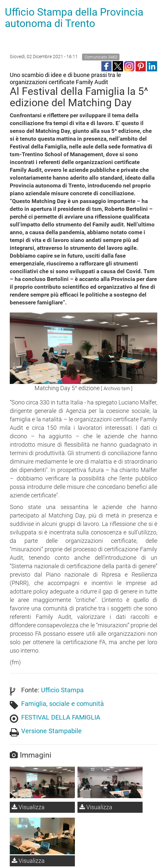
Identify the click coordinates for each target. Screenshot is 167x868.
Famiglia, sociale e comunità (63, 704)
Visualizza (28, 807)
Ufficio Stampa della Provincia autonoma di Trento (74, 18)
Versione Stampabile (51, 731)
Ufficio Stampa (62, 690)
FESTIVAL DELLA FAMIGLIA (61, 717)
